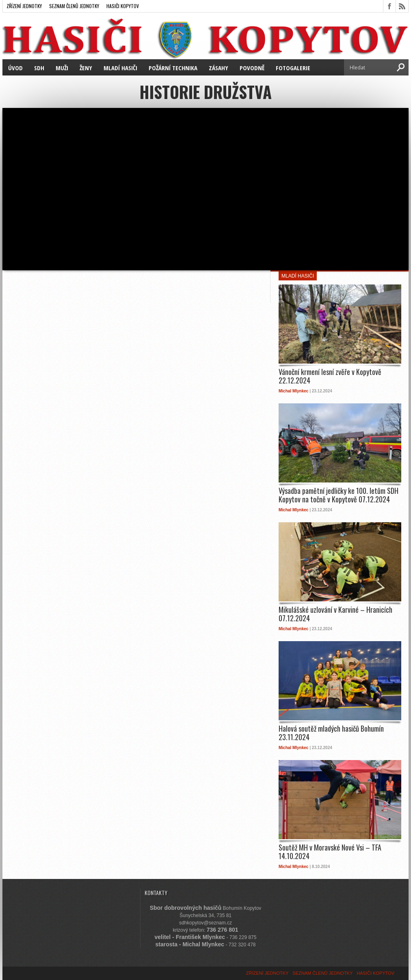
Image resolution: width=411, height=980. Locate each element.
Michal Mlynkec (293, 391)
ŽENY (86, 68)
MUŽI (62, 68)
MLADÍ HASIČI (120, 68)
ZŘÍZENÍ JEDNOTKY (24, 6)
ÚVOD (15, 68)
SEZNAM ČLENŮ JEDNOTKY (74, 6)
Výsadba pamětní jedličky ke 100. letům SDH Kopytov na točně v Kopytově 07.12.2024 (339, 495)
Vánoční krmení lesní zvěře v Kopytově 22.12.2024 (330, 376)
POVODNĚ (252, 68)
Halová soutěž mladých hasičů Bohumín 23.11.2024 (331, 733)
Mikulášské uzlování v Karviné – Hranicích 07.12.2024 (335, 614)
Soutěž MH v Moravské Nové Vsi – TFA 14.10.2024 (330, 852)
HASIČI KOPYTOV (123, 6)
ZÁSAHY (218, 68)
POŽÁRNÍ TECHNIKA (173, 68)
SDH (39, 68)
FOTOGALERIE (293, 68)
